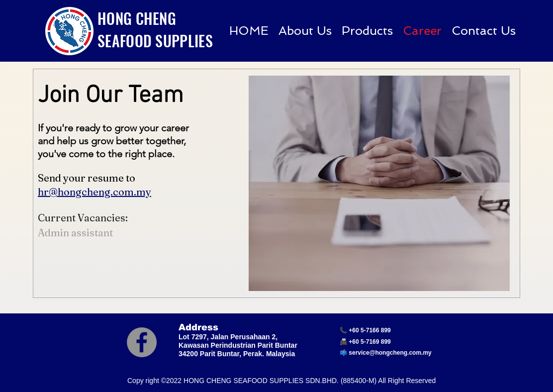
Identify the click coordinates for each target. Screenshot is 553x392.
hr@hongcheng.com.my (94, 192)
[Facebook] (142, 342)
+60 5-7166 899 (369, 330)
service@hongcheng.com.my (390, 353)
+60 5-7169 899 (369, 342)
